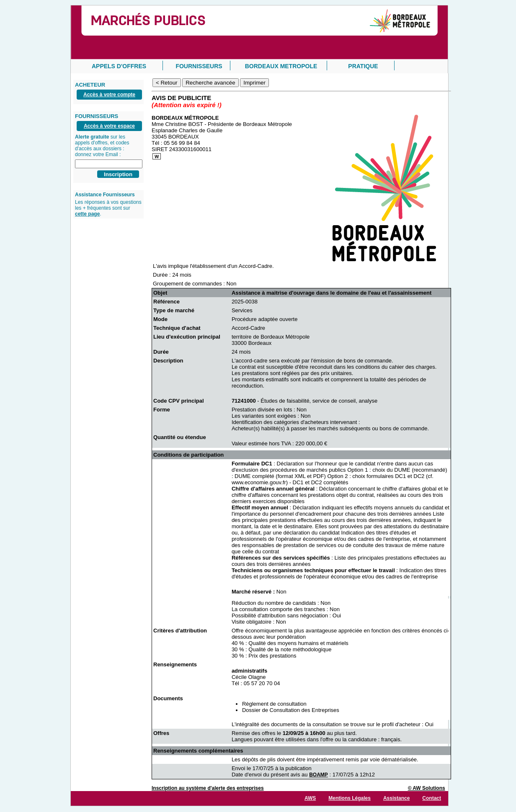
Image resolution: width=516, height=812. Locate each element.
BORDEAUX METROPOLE (281, 66)
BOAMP (319, 775)
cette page (87, 214)
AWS (310, 798)
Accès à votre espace (109, 126)
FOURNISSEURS (199, 66)
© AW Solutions (427, 788)
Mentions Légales (350, 798)
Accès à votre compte (109, 95)
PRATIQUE (363, 66)
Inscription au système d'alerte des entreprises (208, 788)
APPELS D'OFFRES (119, 66)
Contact (432, 798)
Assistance (396, 798)
